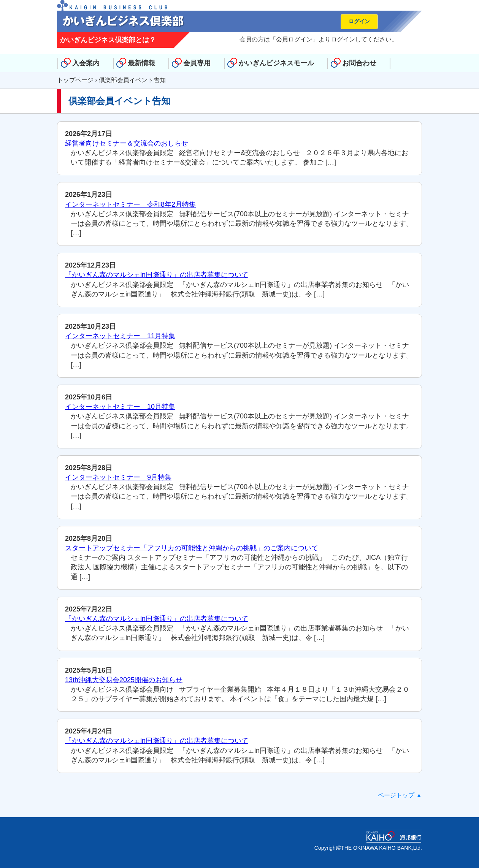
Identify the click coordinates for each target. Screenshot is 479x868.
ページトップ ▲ (400, 795)
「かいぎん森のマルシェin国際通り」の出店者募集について (157, 275)
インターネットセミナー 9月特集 (118, 477)
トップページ (75, 80)
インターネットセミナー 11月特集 (120, 336)
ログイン (359, 21)
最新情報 (141, 63)
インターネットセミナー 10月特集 (120, 407)
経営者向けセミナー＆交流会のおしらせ (127, 143)
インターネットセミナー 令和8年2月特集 (130, 204)
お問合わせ (359, 63)
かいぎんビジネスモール (276, 63)
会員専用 (197, 63)
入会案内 (86, 63)
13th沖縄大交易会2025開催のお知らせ (124, 680)
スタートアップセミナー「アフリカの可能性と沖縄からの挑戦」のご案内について (192, 548)
